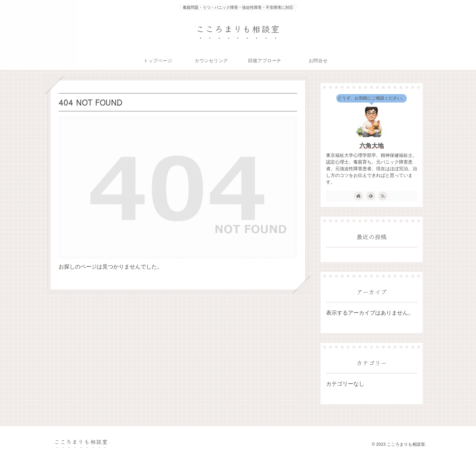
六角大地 (372, 146)
